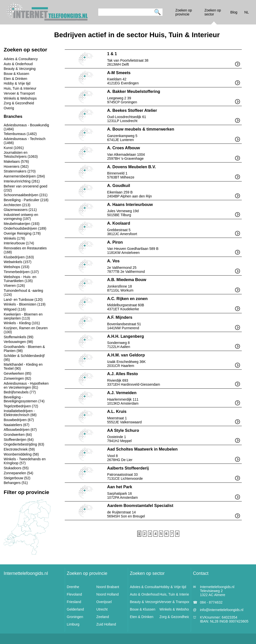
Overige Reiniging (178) (22, 233)
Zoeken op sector (147, 573)
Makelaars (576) (16, 161)
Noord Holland (107, 594)
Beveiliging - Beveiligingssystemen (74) (24, 399)
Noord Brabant (108, 587)
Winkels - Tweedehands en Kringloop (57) (25, 461)
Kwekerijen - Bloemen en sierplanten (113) (23, 316)
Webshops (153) (16, 267)
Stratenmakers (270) (20, 171)
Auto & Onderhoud (18, 64)
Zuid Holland (106, 624)
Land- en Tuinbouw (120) (23, 300)
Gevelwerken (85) (18, 373)
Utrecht (102, 609)
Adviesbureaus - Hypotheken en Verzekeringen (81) (26, 385)
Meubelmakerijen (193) (22, 224)
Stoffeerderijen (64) (19, 440)
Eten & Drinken (15, 79)
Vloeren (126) (14, 286)
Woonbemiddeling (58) (21, 454)
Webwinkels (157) (18, 262)
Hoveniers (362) (16, 166)
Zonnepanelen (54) (18, 473)
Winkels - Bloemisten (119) (25, 304)
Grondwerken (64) (18, 435)
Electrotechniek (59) (19, 449)
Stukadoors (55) (16, 468)
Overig (9, 108)
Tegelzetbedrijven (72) (21, 406)
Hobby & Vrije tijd (17, 83)
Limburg (73, 624)
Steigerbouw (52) (17, 478)
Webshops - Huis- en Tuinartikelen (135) (20, 279)
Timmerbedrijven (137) (21, 272)
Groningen (75, 617)
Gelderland (75, 609)
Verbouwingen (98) (18, 342)
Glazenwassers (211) (20, 210)
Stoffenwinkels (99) (19, 337)
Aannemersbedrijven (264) (24, 176)
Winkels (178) (14, 238)
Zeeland (103, 617)
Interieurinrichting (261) (22, 181)
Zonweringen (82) (17, 378)
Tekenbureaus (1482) (20, 134)
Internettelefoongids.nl (26, 573)
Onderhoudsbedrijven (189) (25, 228)
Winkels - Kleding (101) (22, 323)
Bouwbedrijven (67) (19, 420)
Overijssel (104, 602)
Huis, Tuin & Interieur (20, 88)
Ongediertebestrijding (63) (24, 444)
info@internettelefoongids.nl (222, 610)
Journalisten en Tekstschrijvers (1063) (21, 155)
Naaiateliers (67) (17, 425)
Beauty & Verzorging (20, 69)
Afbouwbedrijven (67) (20, 430)
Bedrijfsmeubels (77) (20, 392)
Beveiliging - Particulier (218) (26, 200)
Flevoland (74, 594)
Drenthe (73, 587)
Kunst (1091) (14, 148)
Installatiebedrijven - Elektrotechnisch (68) (20, 413)
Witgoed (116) (15, 309)
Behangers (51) (16, 483)
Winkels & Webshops (20, 98)
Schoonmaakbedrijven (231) (26, 195)
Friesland (74, 602)
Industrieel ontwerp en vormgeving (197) (21, 217)
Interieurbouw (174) (19, 243)
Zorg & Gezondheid (19, 103)
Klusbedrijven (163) (19, 257)
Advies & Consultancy (21, 59)
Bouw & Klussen (16, 74)
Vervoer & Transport (19, 93)
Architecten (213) (17, 205)
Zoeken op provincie (87, 573)
